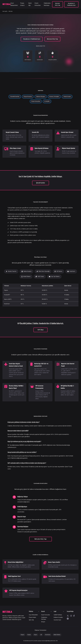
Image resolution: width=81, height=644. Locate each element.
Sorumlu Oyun (57, 620)
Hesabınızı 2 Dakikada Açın (71, 4)
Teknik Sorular (67, 97)
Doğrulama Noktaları (47, 4)
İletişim (43, 622)
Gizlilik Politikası (58, 615)
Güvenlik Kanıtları (15, 97)
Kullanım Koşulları (58, 617)
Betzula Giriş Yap (58, 4)
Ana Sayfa (5, 11)
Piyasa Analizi (22, 4)
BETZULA (7, 4)
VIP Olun (40, 330)
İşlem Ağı (30, 4)
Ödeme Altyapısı (41, 97)
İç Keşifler (47, 101)
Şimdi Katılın (41, 183)
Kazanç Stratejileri (54, 97)
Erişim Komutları (38, 4)
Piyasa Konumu (28, 97)
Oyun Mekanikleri (14, 4)
